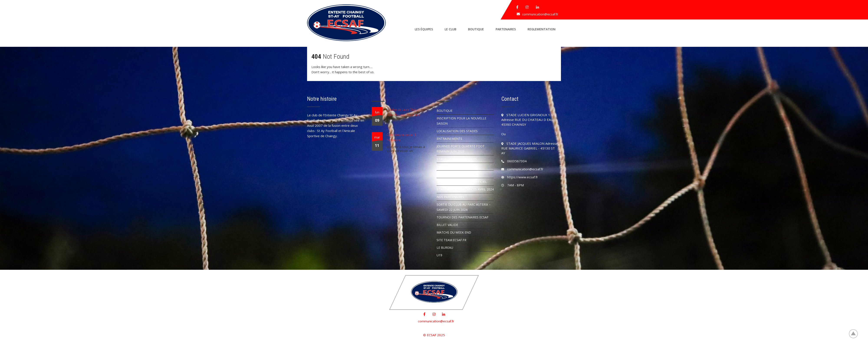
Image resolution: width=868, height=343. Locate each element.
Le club (450, 29)
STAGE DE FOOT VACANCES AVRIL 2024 (465, 189)
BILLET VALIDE (447, 225)
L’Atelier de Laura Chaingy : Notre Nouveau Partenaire (404, 112)
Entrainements (449, 139)
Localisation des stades (457, 131)
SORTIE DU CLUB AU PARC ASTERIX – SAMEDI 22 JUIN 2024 (464, 207)
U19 (439, 255)
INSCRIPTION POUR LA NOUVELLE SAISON (461, 121)
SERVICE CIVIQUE (449, 167)
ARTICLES (444, 174)
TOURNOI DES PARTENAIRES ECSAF (463, 217)
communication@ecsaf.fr (540, 14)
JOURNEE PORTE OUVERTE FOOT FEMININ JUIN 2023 (461, 149)
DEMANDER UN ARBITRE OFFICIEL (462, 182)
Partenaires (506, 29)
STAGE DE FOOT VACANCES (457, 159)
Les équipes (424, 29)
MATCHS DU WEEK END (454, 232)
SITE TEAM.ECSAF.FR (451, 240)
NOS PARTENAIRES (450, 197)
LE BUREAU (445, 248)
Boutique (476, 29)
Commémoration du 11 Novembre (401, 137)
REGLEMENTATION (542, 29)
